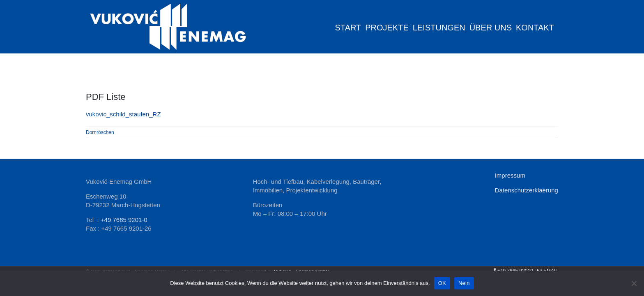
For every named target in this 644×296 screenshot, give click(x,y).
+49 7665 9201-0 (124, 220)
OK (442, 283)
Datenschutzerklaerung (527, 190)
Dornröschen (100, 132)
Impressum (510, 175)
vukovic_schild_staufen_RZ (123, 114)
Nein (464, 283)
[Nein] (634, 283)
